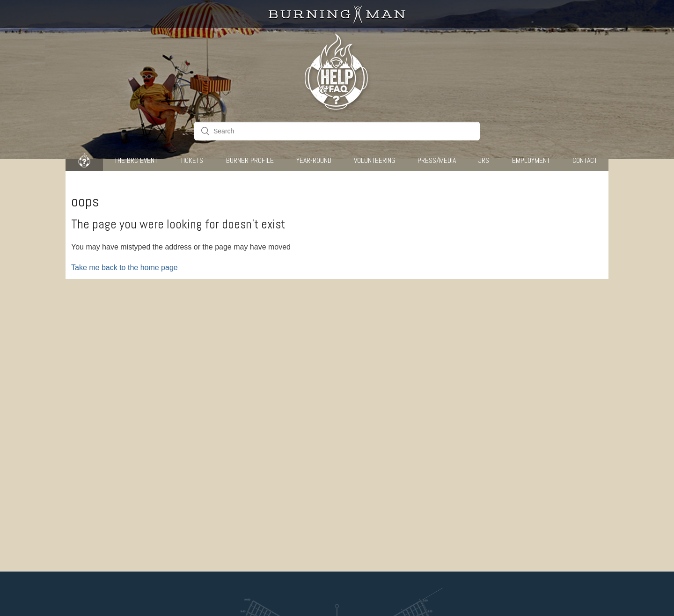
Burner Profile (250, 160)
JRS (484, 160)
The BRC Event (136, 160)
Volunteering (374, 160)
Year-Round (314, 160)
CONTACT (585, 160)
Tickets (192, 160)
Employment (531, 160)
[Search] (337, 131)
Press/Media (437, 160)
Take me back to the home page (125, 268)
